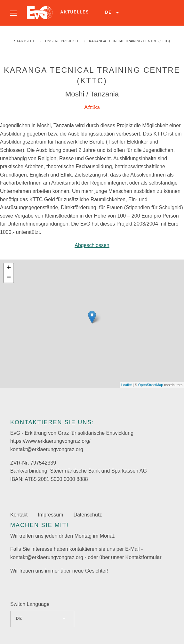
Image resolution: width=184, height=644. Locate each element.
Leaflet (127, 385)
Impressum (50, 515)
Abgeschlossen (92, 245)
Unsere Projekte (62, 41)
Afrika (92, 107)
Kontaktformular (144, 557)
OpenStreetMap (151, 385)
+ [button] (9, 268)
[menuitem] (13, 13)
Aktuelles (75, 12)
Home (40, 13)
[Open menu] (13, 13)
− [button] (9, 278)
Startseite (25, 41)
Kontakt (19, 515)
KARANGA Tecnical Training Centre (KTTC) (129, 41)
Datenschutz (88, 515)
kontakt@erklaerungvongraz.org (47, 449)
